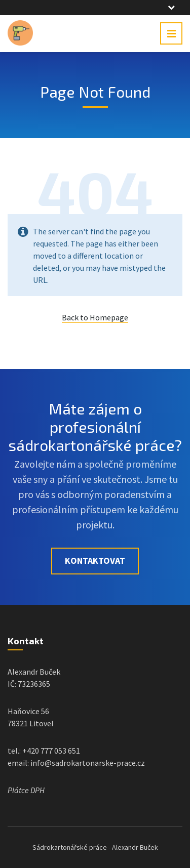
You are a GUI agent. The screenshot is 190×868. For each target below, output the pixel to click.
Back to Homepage (95, 317)
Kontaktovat (95, 561)
